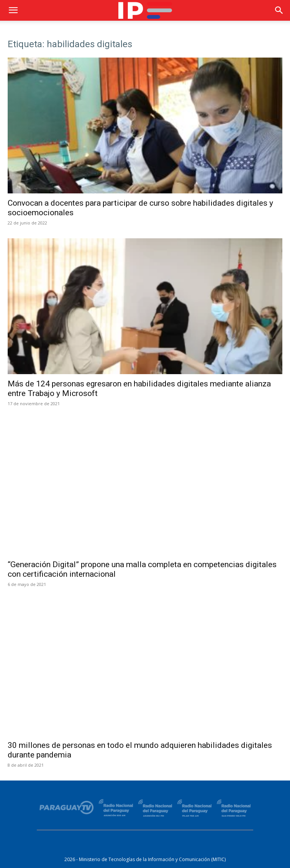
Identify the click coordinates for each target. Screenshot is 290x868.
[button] (13, 10)
